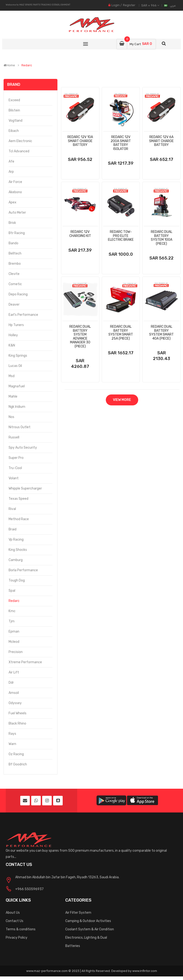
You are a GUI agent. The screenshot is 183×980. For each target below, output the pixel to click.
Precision (16, 652)
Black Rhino (17, 723)
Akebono (15, 192)
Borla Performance (23, 570)
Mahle (13, 396)
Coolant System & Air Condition (90, 929)
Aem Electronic (20, 141)
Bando (13, 243)
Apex (13, 202)
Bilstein (14, 110)
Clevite (14, 274)
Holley (13, 335)
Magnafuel (17, 386)
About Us (13, 913)
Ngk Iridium (17, 407)
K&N (12, 345)
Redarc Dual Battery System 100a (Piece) (162, 238)
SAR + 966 (150, 5)
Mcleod (14, 642)
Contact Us (15, 921)
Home (9, 65)
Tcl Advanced (19, 151)
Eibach (14, 131)
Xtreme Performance (25, 662)
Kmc (12, 611)
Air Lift (14, 672)
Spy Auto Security (23, 448)
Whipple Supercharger (25, 488)
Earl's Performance (23, 315)
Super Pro (16, 458)
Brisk (12, 223)
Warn (12, 744)
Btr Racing (17, 233)
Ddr (11, 683)
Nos (11, 417)
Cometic (15, 284)
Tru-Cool (15, 468)
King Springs (18, 356)
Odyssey (15, 703)
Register (129, 5)
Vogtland (15, 121)
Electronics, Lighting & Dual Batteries (86, 942)
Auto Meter (17, 213)
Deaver (14, 305)
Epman (14, 632)
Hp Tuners (16, 325)
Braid (13, 529)
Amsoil (14, 693)
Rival (12, 509)
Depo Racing (18, 294)
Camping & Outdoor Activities (88, 921)
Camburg (16, 560)
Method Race (19, 519)
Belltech (15, 253)
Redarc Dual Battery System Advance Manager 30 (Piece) (80, 336)
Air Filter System (78, 913)
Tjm (12, 621)
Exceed (14, 100)
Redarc (27, 65)
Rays (12, 734)
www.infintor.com (145, 971)
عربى (173, 5)
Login (116, 5)
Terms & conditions (21, 929)
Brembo (15, 264)
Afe (11, 161)
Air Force (15, 182)
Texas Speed (18, 499)
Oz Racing (16, 754)
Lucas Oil (15, 366)
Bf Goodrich (18, 764)
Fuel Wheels (18, 713)
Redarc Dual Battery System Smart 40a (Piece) (161, 333)
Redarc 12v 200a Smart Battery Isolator (121, 143)
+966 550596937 (29, 889)
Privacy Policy (17, 938)
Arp (11, 172)
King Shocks (18, 550)
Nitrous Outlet (20, 427)
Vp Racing (16, 540)
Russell (14, 437)
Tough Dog (17, 580)
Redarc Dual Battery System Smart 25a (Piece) (121, 333)
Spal (12, 591)
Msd (12, 376)
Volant (14, 478)
